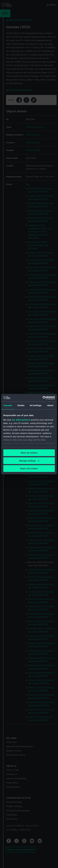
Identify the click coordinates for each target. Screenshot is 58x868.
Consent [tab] (8, 405)
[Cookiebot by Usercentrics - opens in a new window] (42, 398)
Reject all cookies (29, 468)
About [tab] (50, 405)
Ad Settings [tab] (36, 405)
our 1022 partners (21, 420)
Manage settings (29, 461)
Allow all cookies (29, 453)
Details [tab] (21, 405)
